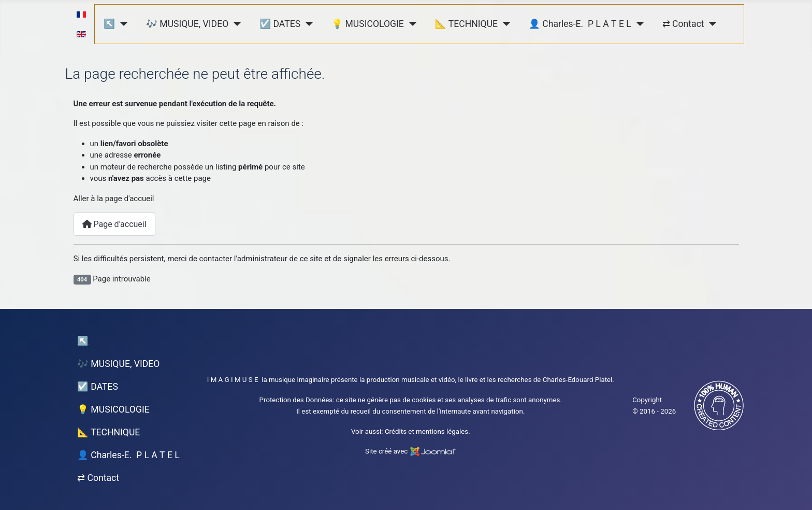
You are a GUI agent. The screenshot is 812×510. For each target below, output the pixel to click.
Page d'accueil (114, 224)
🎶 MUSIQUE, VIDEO (187, 24)
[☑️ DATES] (307, 24)
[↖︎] (121, 24)
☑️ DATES (280, 24)
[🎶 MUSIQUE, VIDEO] (235, 24)
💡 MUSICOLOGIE (368, 24)
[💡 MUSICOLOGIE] (410, 24)
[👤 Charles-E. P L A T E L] (638, 24)
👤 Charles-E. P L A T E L (580, 24)
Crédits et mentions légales (426, 431)
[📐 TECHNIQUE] (504, 24)
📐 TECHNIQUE (466, 24)
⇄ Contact (683, 24)
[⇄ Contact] (711, 24)
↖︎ (109, 24)
